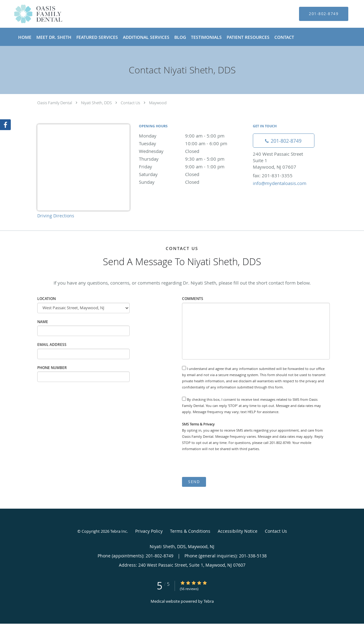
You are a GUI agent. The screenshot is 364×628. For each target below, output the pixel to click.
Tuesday (193, 143)
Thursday (193, 159)
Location (47, 299)
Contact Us (130, 103)
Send (194, 482)
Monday (193, 136)
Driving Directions (56, 216)
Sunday (193, 182)
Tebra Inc (119, 531)
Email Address (52, 345)
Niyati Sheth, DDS (96, 103)
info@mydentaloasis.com (280, 183)
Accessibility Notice (238, 531)
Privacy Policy (149, 531)
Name (43, 322)
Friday (193, 166)
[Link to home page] (29, 14)
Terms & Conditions (190, 531)
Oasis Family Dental (55, 103)
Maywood (158, 103)
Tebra (209, 601)
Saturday (193, 174)
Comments (193, 299)
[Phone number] (284, 141)
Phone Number (52, 368)
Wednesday (193, 151)
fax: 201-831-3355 (273, 175)
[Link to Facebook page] (6, 125)
